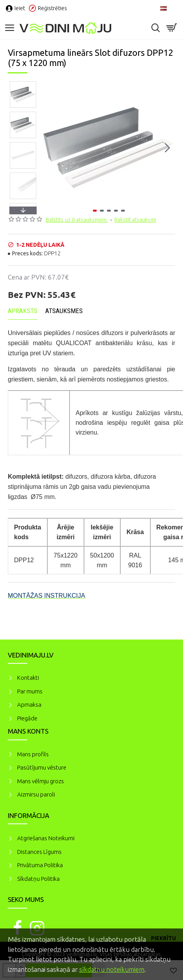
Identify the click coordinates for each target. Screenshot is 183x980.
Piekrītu (163, 938)
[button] (167, 148)
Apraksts (23, 311)
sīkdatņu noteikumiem (112, 969)
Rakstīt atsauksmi (135, 220)
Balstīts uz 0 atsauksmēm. (77, 220)
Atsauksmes (64, 311)
